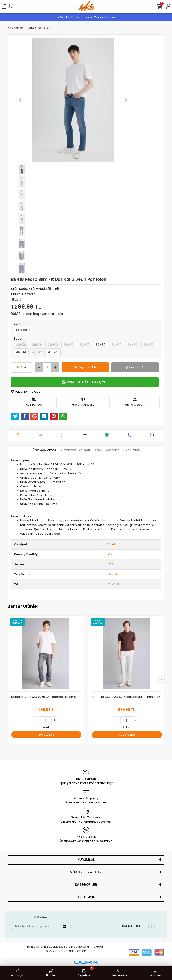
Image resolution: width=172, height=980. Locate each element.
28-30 (21, 345)
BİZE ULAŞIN (86, 897)
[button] (20, 100)
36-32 (149, 345)
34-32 (133, 345)
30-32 (69, 345)
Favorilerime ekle (26, 392)
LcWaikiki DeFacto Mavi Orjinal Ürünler (86, 17)
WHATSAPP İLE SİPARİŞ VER (85, 382)
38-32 (37, 352)
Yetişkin (113, 574)
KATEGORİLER (86, 885)
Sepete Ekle (85, 367)
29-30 (37, 345)
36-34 (21, 352)
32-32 (101, 345)
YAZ (111, 564)
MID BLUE (23, 330)
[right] (162, 680)
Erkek (112, 544)
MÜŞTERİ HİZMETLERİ (86, 872)
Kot (110, 554)
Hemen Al (135, 367)
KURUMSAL (86, 860)
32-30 (85, 345)
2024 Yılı (114, 584)
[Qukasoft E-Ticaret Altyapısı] (86, 963)
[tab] (45, 450)
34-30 (117, 345)
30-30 (53, 345)
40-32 (53, 352)
